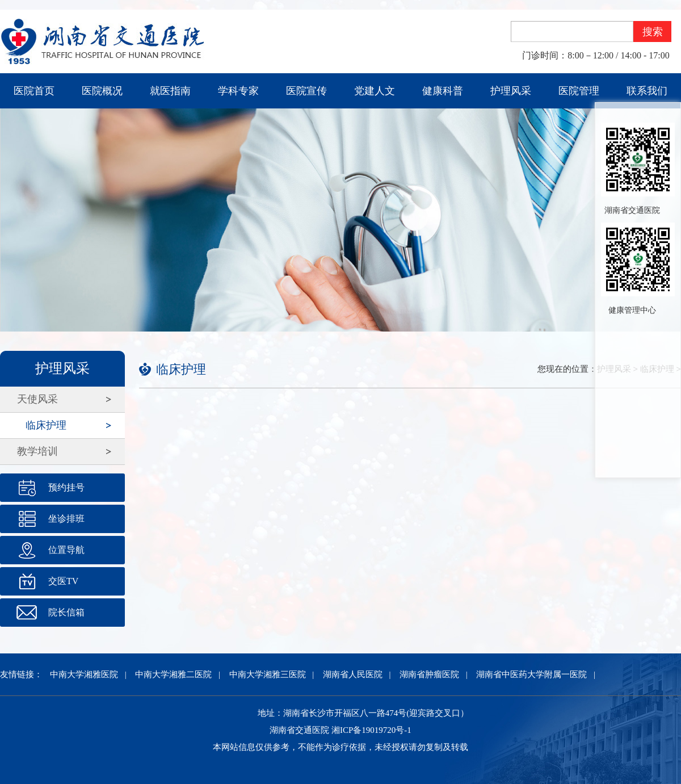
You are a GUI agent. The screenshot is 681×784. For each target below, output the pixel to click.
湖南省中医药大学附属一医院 (531, 674)
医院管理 (579, 91)
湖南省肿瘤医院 (429, 674)
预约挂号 (66, 487)
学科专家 (238, 91)
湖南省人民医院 (353, 674)
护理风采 (511, 91)
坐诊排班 (66, 519)
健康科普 (443, 91)
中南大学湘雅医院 (84, 674)
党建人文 (375, 91)
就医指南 (170, 91)
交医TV (63, 581)
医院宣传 (306, 91)
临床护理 (46, 425)
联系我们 (647, 91)
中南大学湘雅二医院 (173, 674)
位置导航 (66, 550)
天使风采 (37, 399)
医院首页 (34, 91)
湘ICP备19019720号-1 (371, 730)
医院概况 (102, 91)
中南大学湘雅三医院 (268, 674)
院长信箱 (66, 612)
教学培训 (37, 451)
